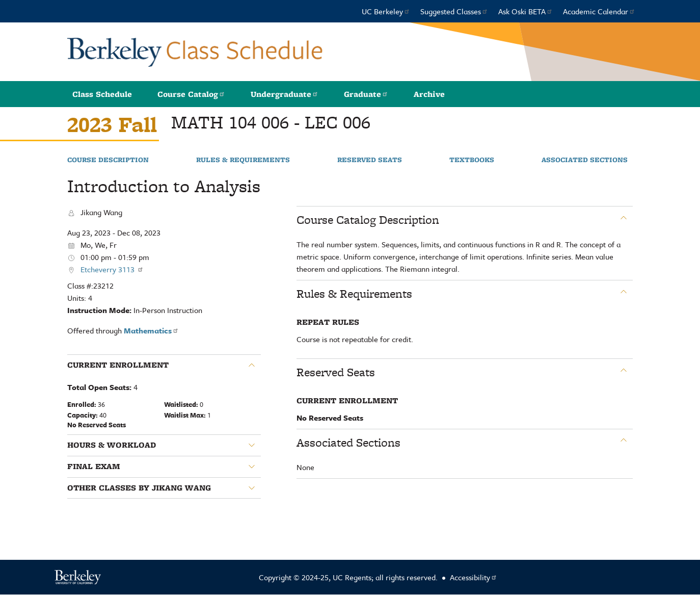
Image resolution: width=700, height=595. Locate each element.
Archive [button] (429, 94)
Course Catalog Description (368, 220)
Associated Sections (585, 160)
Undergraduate (285, 94)
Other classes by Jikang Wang (139, 488)
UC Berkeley (386, 11)
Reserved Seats (370, 160)
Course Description (108, 160)
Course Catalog (191, 94)
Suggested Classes (454, 11)
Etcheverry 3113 (112, 269)
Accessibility (474, 577)
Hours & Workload (112, 445)
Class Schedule (102, 94)
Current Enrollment (118, 365)
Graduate (366, 94)
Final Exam (94, 467)
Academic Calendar (599, 11)
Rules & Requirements (243, 160)
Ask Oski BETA (526, 11)
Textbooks (472, 160)
